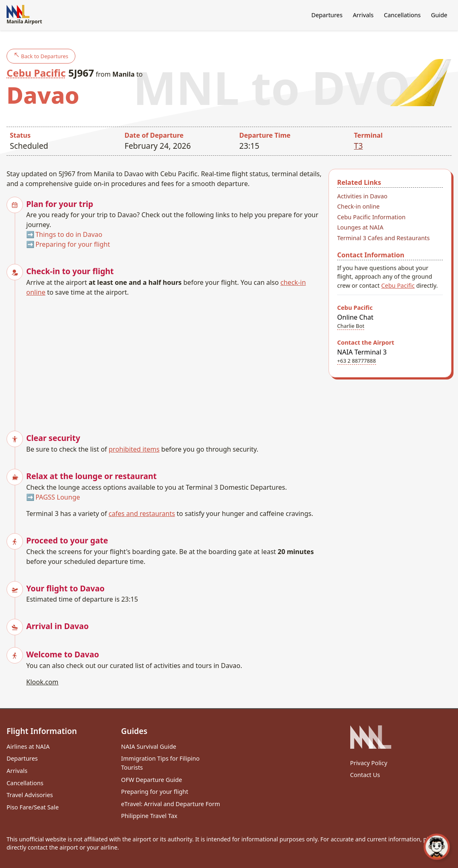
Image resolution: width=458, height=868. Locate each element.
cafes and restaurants (142, 514)
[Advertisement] (174, 359)
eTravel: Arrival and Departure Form (171, 804)
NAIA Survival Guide (149, 746)
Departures (327, 15)
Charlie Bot (351, 326)
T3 (358, 146)
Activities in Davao (362, 196)
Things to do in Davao (69, 234)
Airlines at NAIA (28, 746)
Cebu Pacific (36, 73)
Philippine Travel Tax (149, 816)
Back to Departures (41, 56)
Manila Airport (24, 15)
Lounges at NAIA (360, 227)
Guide (439, 15)
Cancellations (402, 15)
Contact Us (365, 775)
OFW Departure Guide (152, 780)
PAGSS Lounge (58, 497)
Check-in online (358, 206)
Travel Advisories (30, 795)
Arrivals (363, 15)
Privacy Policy (369, 763)
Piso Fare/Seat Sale (33, 807)
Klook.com (42, 682)
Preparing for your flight (73, 244)
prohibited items (134, 449)
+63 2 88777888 (357, 361)
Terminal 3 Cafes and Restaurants (383, 238)
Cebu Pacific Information (371, 217)
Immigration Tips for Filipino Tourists (161, 763)
